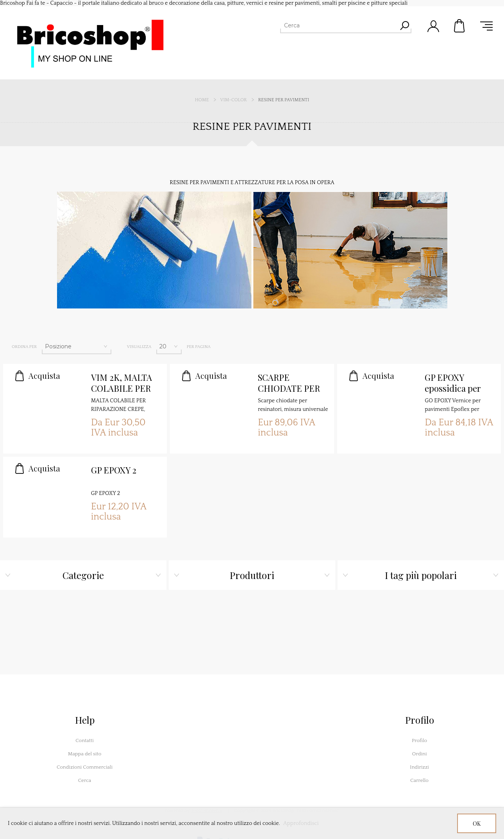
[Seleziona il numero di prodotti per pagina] (169, 346)
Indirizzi (419, 767)
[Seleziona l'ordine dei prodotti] (77, 346)
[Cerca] (339, 25)
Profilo (419, 740)
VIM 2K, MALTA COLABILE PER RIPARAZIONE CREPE (122, 383)
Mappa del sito (85, 754)
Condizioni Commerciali (85, 767)
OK (477, 824)
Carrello (460, 26)
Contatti (85, 740)
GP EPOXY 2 (114, 470)
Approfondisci (301, 823)
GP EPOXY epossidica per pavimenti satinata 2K (453, 383)
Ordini (419, 754)
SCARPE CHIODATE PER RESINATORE (289, 383)
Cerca (85, 780)
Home (202, 100)
